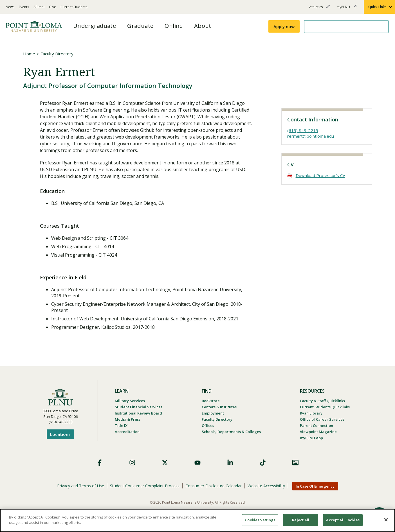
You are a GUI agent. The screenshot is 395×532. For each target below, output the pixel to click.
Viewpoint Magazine (318, 432)
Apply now (284, 26)
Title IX (121, 425)
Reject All (301, 520)
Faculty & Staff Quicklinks (322, 401)
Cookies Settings (260, 520)
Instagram (132, 463)
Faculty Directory (57, 54)
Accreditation (127, 432)
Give (52, 7)
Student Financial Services (139, 407)
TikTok (263, 463)
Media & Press (128, 419)
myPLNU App (311, 438)
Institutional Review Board (138, 413)
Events (24, 7)
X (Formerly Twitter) (165, 463)
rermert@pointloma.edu (311, 136)
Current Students (74, 7)
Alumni (39, 7)
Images (295, 463)
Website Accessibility (266, 486)
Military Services (130, 401)
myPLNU (347, 9)
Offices (208, 425)
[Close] (386, 520)
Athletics (319, 9)
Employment (213, 413)
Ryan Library (311, 413)
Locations (60, 434)
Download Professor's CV (320, 175)
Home (29, 54)
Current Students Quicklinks (325, 407)
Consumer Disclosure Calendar (214, 486)
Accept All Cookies (343, 520)
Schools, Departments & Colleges (231, 432)
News (10, 7)
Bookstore (211, 401)
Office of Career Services (322, 419)
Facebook (100, 463)
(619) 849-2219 (303, 130)
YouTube (197, 463)
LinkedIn (230, 463)
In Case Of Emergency (315, 486)
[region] (197, 520)
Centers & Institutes (219, 407)
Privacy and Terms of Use (81, 486)
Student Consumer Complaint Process (145, 486)
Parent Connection (317, 425)
